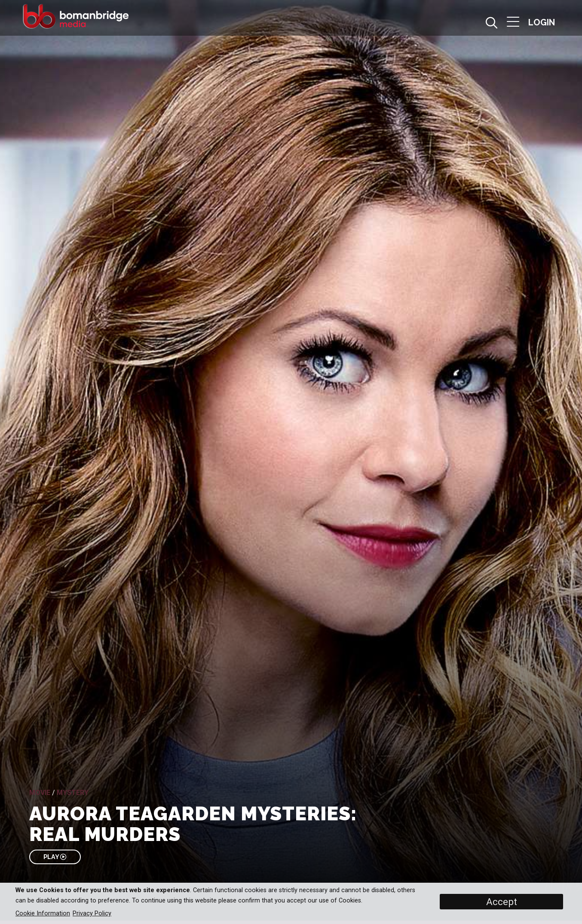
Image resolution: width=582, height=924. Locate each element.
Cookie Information (43, 913)
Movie (40, 793)
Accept (502, 902)
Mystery (73, 793)
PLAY (55, 857)
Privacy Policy (92, 913)
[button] (512, 24)
